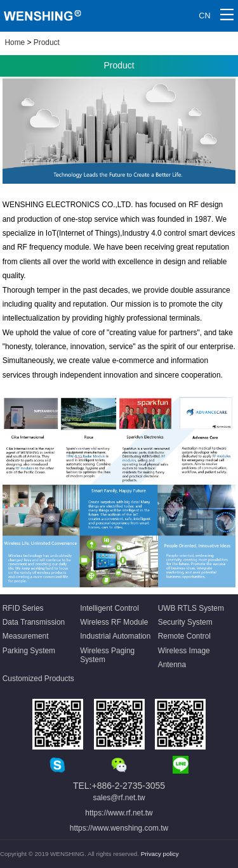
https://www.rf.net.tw (119, 813)
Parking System (29, 651)
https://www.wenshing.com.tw (119, 828)
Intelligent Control (109, 608)
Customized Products (38, 679)
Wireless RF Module (114, 622)
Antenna (172, 665)
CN (204, 16)
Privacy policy (160, 854)
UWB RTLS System (191, 608)
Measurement (26, 636)
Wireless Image (184, 651)
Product (47, 42)
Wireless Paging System (107, 655)
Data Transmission (34, 622)
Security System (185, 622)
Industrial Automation (115, 636)
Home (15, 42)
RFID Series (23, 608)
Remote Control (184, 636)
